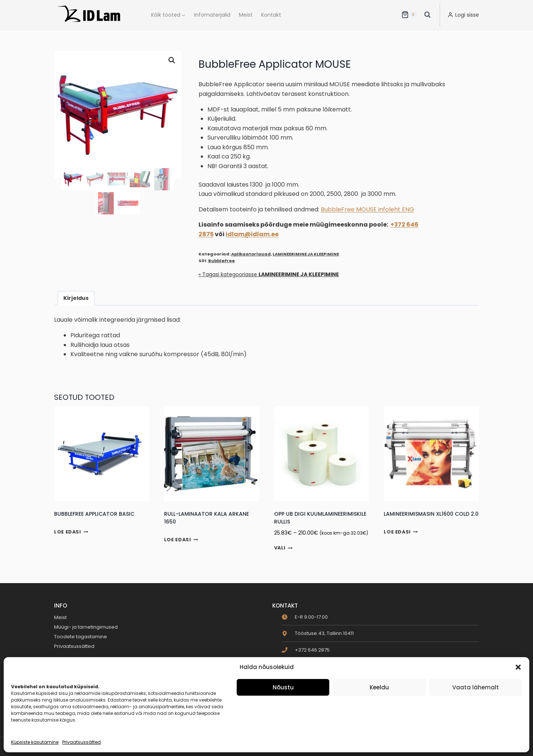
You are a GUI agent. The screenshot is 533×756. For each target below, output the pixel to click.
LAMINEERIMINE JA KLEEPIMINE (306, 254)
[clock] (305, 617)
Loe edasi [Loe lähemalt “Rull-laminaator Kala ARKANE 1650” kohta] (181, 540)
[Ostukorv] (409, 15)
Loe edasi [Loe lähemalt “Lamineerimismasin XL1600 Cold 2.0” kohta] (401, 532)
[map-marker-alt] (318, 633)
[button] (518, 667)
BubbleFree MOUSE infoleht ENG (367, 209)
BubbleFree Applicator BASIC (94, 514)
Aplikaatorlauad (251, 254)
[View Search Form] (427, 15)
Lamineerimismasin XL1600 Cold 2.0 (431, 514)
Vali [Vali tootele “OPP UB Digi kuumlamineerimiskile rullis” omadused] (284, 548)
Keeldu (379, 687)
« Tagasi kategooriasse (269, 274)
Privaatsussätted (81, 742)
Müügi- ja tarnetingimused (86, 627)
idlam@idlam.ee (252, 234)
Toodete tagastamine (81, 637)
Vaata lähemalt (476, 687)
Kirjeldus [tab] (76, 298)
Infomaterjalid (212, 15)
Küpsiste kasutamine (35, 742)
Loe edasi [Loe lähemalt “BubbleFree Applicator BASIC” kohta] (71, 532)
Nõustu (283, 687)
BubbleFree (221, 261)
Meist (246, 15)
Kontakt (271, 15)
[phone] (306, 650)
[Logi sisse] (463, 15)
